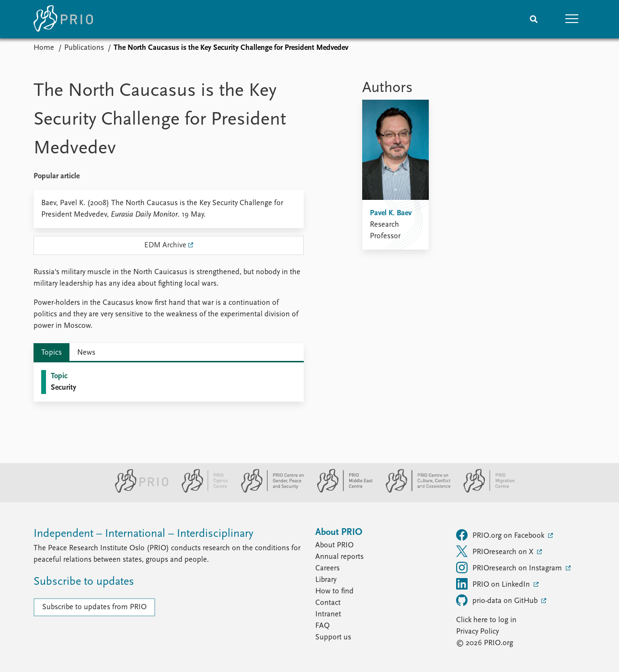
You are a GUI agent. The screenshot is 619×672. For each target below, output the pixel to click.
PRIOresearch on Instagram (510, 568)
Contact (328, 603)
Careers (327, 568)
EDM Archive (165, 245)
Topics (52, 353)
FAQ (322, 626)
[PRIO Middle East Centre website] (341, 491)
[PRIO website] (138, 491)
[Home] (63, 19)
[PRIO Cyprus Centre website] (201, 491)
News (86, 353)
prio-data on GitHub (498, 600)
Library (326, 580)
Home (44, 48)
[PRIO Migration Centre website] (484, 491)
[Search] (534, 19)
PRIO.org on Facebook (501, 535)
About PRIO (334, 545)
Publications (84, 48)
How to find (334, 591)
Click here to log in (486, 620)
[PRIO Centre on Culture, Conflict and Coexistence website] (414, 491)
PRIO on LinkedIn (494, 584)
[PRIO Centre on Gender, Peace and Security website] (269, 491)
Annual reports (339, 557)
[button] (572, 19)
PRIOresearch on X (496, 551)
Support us (333, 637)
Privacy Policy (477, 632)
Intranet (328, 614)
